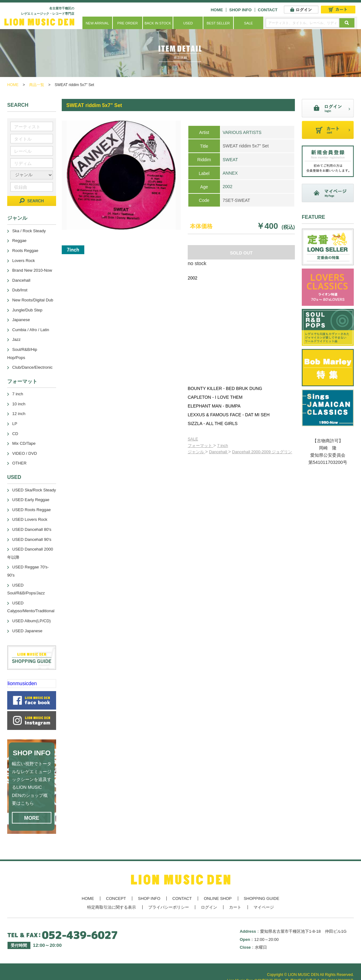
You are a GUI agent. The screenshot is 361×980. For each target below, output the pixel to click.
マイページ (264, 907)
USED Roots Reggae (31, 510)
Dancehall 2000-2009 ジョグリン (262, 452)
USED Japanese (27, 631)
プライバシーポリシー (169, 907)
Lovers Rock (24, 261)
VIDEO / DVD (25, 453)
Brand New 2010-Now (32, 270)
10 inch (19, 404)
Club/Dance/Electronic (32, 367)
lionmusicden (22, 683)
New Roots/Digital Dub (33, 300)
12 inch (19, 414)
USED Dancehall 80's (32, 529)
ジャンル (196, 452)
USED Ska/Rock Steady (34, 490)
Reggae (19, 241)
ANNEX (230, 173)
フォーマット (201, 446)
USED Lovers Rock (30, 519)
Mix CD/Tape (24, 443)
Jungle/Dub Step (27, 310)
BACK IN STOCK (158, 23)
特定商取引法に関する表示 (112, 907)
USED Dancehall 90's (32, 539)
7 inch (223, 446)
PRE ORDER (127, 23)
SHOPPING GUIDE (262, 898)
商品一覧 (37, 85)
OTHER (19, 463)
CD (15, 434)
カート (235, 907)
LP (15, 424)
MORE (32, 818)
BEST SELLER (218, 23)
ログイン (209, 907)
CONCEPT (116, 898)
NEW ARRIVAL (97, 23)
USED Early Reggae (31, 500)
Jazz (16, 339)
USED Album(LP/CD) (31, 621)
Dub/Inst (20, 290)
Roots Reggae (25, 251)
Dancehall (219, 452)
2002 (227, 187)
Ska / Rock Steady (29, 231)
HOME (217, 10)
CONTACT (268, 10)
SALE (249, 23)
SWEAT (230, 160)
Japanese (21, 320)
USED (188, 23)
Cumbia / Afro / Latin (31, 330)
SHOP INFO (240, 10)
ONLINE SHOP (218, 898)
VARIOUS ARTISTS (242, 132)
